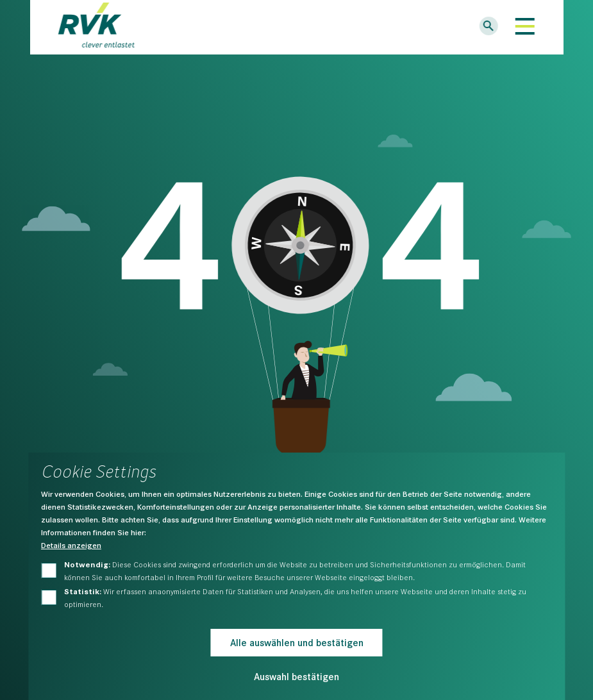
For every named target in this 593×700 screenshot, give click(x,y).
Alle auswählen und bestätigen (297, 642)
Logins (448, 27)
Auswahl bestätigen (296, 676)
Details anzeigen (71, 545)
